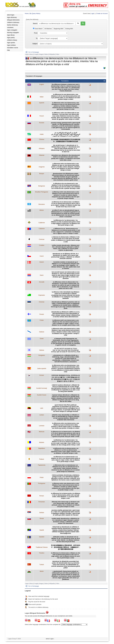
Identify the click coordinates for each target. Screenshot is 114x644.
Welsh (42, 571)
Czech (42, 256)
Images (41, 54)
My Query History (35, 14)
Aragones (42, 167)
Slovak (42, 519)
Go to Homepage (34, 52)
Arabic (42, 134)
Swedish (42, 537)
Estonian (42, 302)
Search (35, 23)
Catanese (42, 229)
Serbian (42, 513)
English (42, 84)
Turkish (42, 565)
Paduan (42, 459)
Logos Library (29, 54)
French (42, 116)
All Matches (47, 29)
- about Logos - (50, 639)
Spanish (42, 103)
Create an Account (102, 14)
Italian (42, 97)
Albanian (42, 155)
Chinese (42, 139)
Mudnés (42, 442)
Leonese (42, 426)
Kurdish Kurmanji (42, 388)
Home (27, 14)
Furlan (42, 320)
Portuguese (42, 483)
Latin (42, 408)
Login (93, 14)
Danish (42, 262)
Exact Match (38, 29)
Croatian (42, 245)
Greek (42, 339)
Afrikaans (42, 149)
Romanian (42, 502)
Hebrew (42, 350)
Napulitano (42, 448)
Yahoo (46, 54)
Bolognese (42, 186)
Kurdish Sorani (42, 395)
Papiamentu (42, 465)
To (37, 38)
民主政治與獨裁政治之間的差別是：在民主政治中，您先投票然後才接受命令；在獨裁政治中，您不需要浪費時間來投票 (66, 547)
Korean (42, 375)
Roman (42, 496)
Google (36, 54)
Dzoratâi (42, 282)
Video (58, 54)
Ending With (68, 29)
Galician (42, 332)
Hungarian (42, 355)
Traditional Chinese (42, 547)
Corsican (42, 239)
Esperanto (42, 295)
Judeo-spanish (42, 369)
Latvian (42, 415)
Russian (42, 123)
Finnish (42, 314)
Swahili (42, 530)
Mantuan (42, 432)
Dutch (42, 275)
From (36, 33)
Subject (35, 44)
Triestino (42, 553)
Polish (42, 477)
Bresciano (42, 204)
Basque (42, 174)
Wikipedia (52, 54)
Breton (42, 210)
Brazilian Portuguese (42, 192)
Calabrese (42, 223)
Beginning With (58, 29)
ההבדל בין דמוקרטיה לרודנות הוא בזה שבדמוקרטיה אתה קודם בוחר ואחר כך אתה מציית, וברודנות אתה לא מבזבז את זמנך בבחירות (66, 350)
